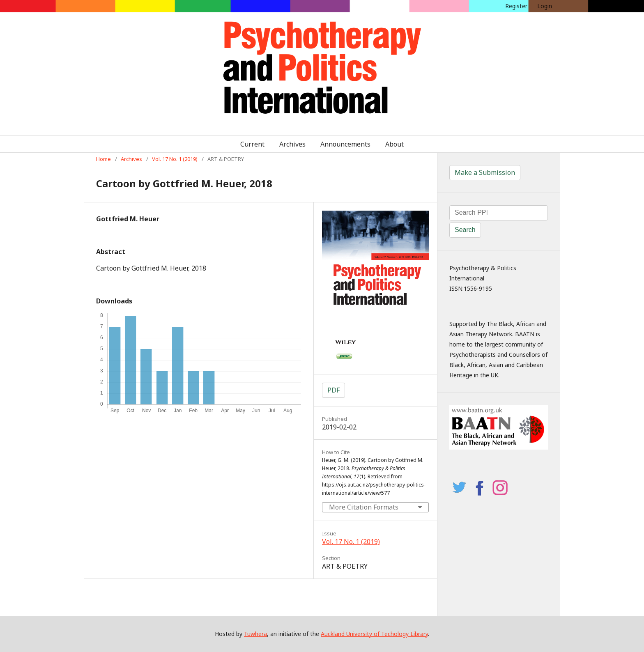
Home (103, 159)
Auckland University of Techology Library (374, 634)
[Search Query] (499, 213)
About (394, 144)
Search (465, 230)
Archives (292, 144)
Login (545, 6)
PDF (333, 390)
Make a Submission (485, 172)
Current (252, 144)
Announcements (345, 144)
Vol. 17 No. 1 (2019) (175, 159)
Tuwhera (255, 634)
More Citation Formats (364, 507)
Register (516, 6)
